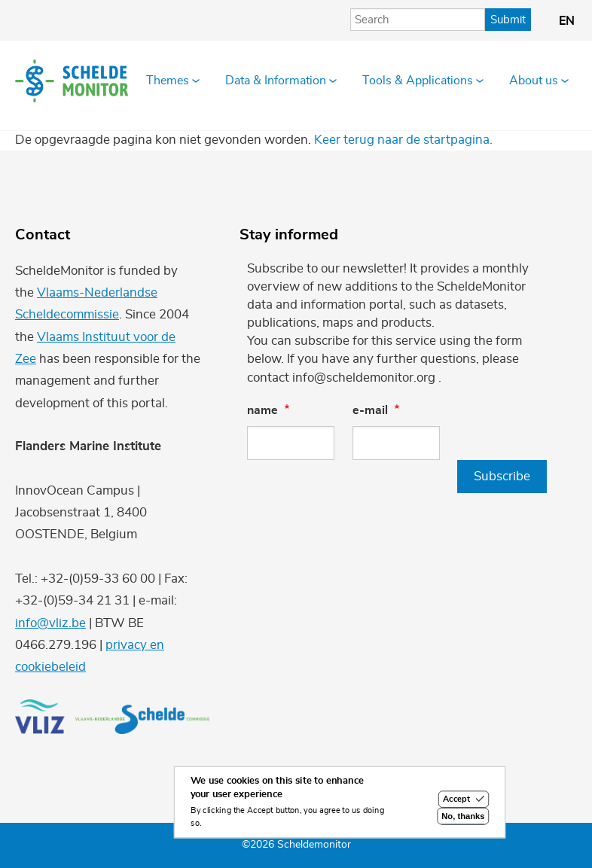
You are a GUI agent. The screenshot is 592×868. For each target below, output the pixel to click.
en (567, 21)
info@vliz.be (50, 623)
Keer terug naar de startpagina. (403, 140)
